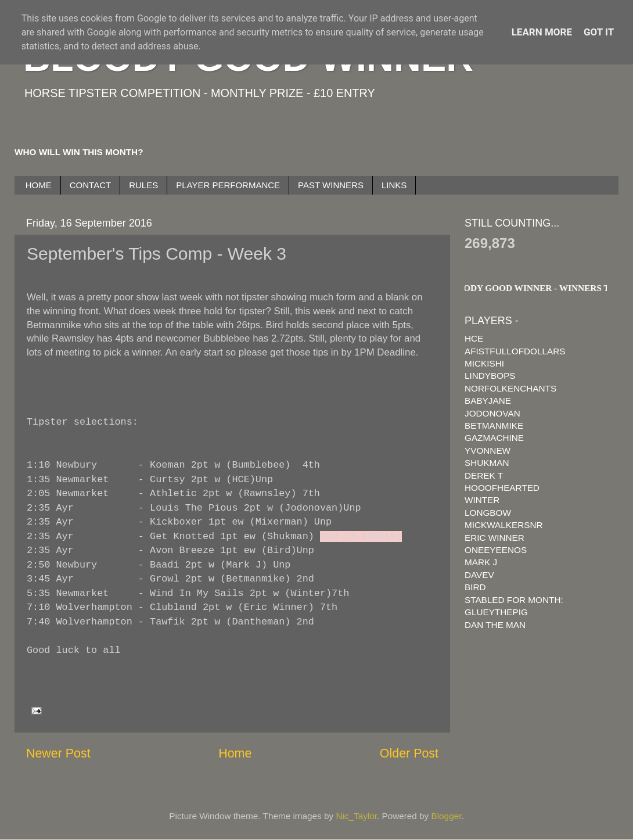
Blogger (447, 816)
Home (235, 753)
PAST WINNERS (331, 185)
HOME (39, 185)
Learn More (542, 32)
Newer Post (58, 753)
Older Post (409, 753)
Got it (599, 32)
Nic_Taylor (356, 816)
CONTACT (90, 185)
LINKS (394, 185)
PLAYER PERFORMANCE (228, 185)
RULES (143, 185)
